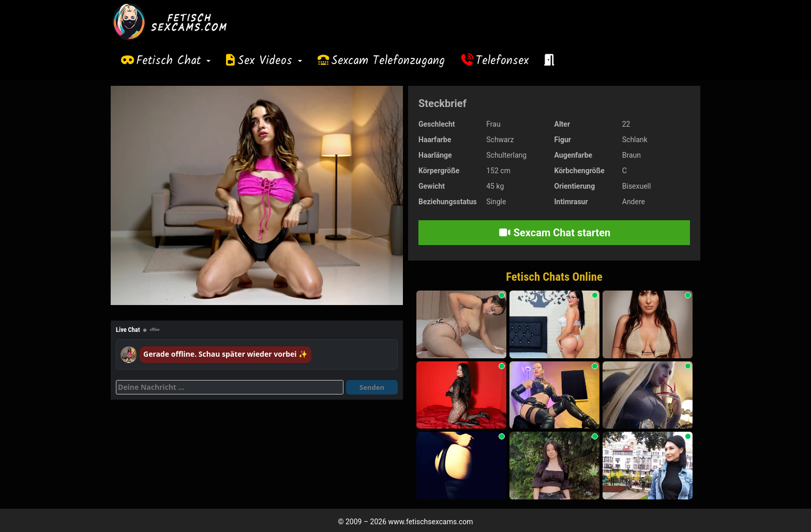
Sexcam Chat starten (554, 233)
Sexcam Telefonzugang (388, 61)
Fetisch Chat (173, 61)
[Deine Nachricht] (230, 387)
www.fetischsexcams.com (431, 522)
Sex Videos (270, 61)
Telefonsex (502, 61)
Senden (372, 387)
